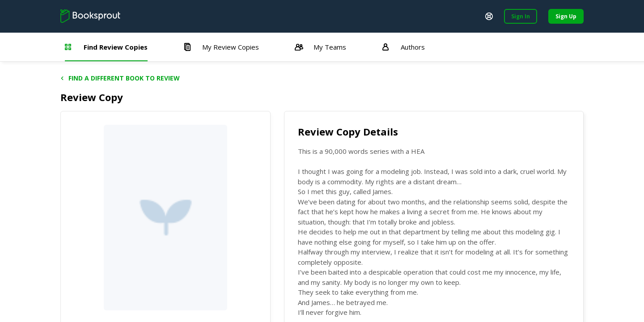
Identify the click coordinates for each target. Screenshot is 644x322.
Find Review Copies (106, 47)
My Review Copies (221, 47)
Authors (403, 47)
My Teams (320, 47)
